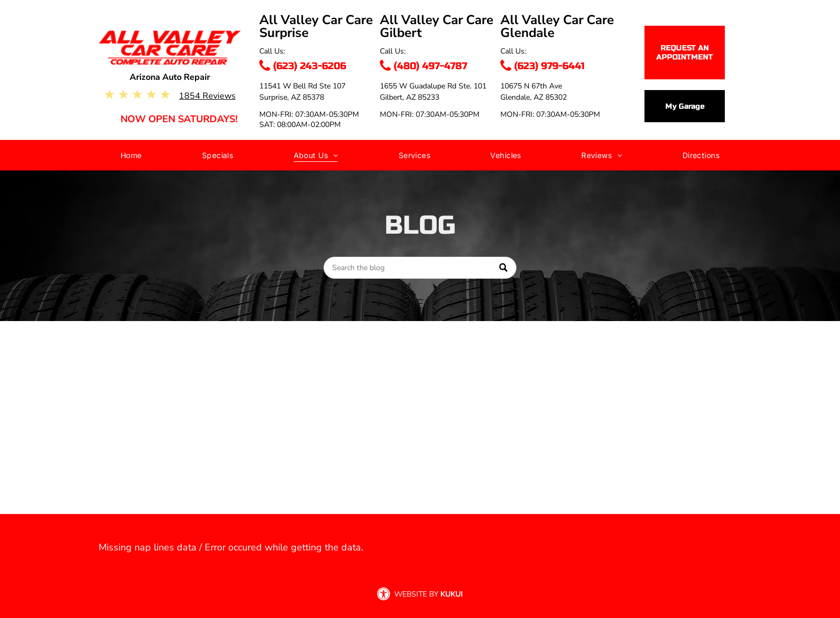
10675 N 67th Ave (531, 86)
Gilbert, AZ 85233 (410, 97)
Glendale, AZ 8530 (531, 97)
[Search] (420, 268)
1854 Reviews (207, 96)
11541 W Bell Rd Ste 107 (302, 86)
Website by (416, 594)
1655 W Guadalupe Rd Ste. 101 (433, 86)
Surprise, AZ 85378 (292, 97)
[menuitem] (131, 158)
